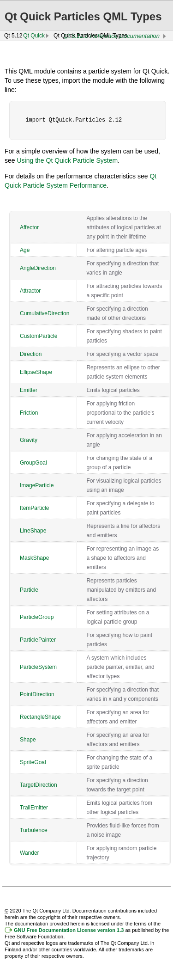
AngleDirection (38, 268)
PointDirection (37, 694)
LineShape (33, 531)
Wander (30, 853)
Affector (29, 227)
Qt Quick (34, 36)
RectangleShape (40, 717)
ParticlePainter (38, 640)
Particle (29, 590)
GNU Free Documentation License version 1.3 (69, 930)
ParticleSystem (38, 667)
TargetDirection (39, 785)
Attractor (30, 291)
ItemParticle (34, 508)
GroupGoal (33, 463)
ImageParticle (37, 485)
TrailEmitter (34, 808)
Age (25, 250)
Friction (29, 413)
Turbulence (34, 830)
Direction (31, 354)
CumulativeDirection (45, 313)
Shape (28, 740)
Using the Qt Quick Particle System (67, 160)
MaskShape (34, 558)
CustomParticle (39, 336)
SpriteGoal (33, 762)
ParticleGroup (37, 617)
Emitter (29, 390)
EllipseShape (36, 372)
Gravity (29, 440)
